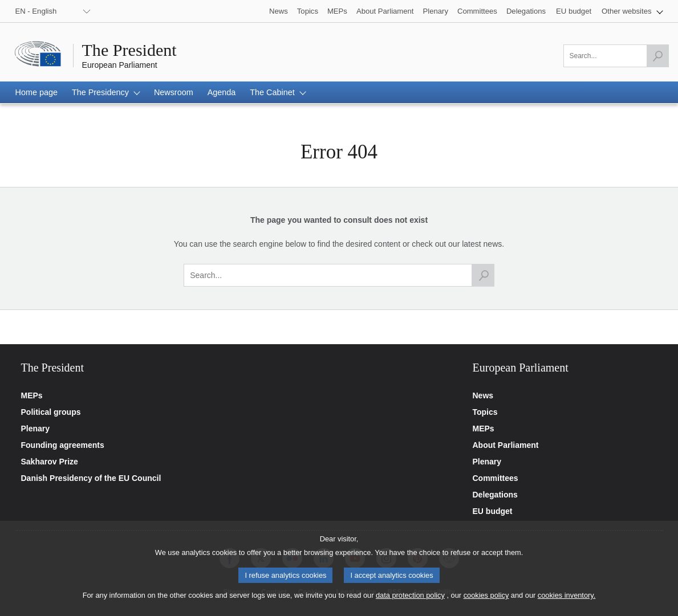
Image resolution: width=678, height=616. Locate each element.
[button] (632, 11)
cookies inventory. (567, 603)
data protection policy (410, 603)
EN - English (36, 11)
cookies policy (486, 603)
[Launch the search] (657, 56)
